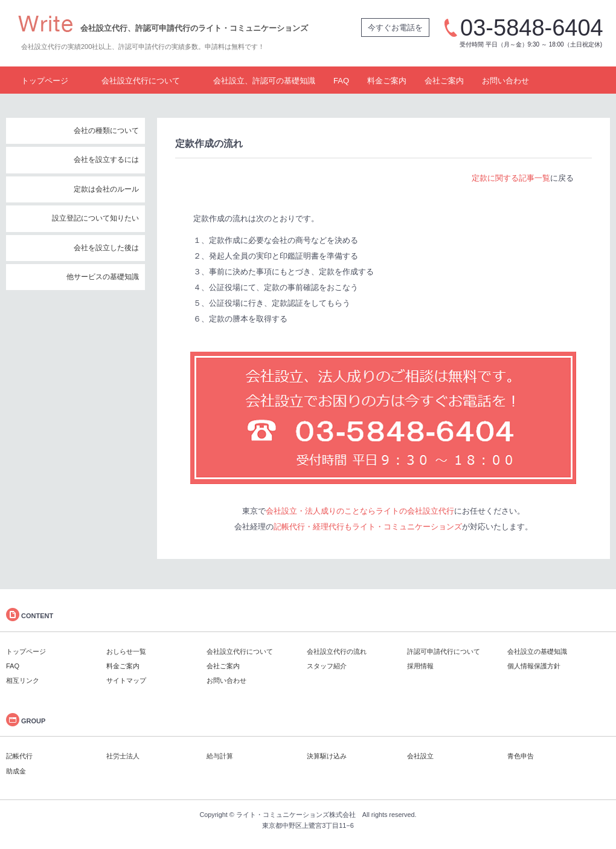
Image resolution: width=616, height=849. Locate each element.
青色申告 (521, 756)
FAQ (341, 81)
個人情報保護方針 (534, 666)
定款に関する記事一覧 (511, 178)
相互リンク (23, 680)
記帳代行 (19, 756)
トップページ (45, 81)
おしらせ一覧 (126, 651)
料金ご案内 (387, 81)
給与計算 (220, 756)
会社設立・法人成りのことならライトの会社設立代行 (360, 511)
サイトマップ (126, 680)
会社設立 (420, 756)
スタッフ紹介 (327, 666)
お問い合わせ (505, 81)
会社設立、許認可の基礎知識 (264, 81)
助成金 (16, 771)
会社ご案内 (444, 81)
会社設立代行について (141, 81)
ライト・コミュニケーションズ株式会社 (296, 815)
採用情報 (420, 666)
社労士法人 (123, 756)
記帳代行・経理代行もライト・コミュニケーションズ (368, 527)
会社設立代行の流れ (337, 651)
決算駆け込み (327, 756)
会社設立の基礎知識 (537, 651)
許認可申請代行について (444, 651)
